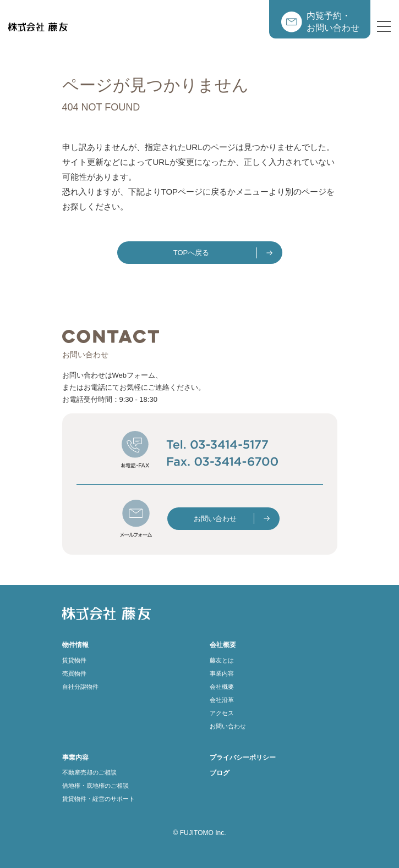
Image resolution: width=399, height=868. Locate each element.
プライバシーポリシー (243, 758)
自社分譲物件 (80, 687)
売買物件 (74, 673)
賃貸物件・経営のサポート (99, 799)
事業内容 (222, 673)
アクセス (222, 713)
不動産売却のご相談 (89, 772)
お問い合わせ (215, 519)
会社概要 (222, 687)
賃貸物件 (74, 660)
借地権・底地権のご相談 (95, 786)
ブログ (220, 773)
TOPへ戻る (192, 253)
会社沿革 (222, 700)
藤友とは (222, 660)
